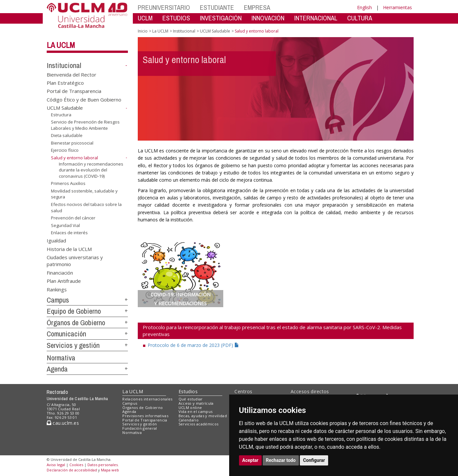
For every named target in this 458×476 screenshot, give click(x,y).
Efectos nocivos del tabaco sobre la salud (86, 207)
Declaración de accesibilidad (72, 470)
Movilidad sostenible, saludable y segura (84, 194)
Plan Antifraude (64, 281)
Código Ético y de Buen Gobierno (84, 99)
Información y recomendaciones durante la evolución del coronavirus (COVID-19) (91, 170)
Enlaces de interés (69, 233)
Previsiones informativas (145, 416)
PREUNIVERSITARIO (164, 7)
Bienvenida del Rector (72, 74)
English (364, 7)
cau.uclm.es (63, 423)
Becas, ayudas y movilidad (203, 416)
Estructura (61, 115)
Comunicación (66, 334)
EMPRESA (257, 7)
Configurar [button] (314, 460)
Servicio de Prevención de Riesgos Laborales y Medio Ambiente (85, 125)
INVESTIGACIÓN (221, 18)
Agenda (57, 369)
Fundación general (140, 428)
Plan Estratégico (65, 83)
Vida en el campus (196, 411)
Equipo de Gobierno (74, 311)
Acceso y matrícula (196, 403)
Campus (58, 300)
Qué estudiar (191, 399)
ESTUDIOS (176, 18)
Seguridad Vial (65, 225)
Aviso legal (56, 465)
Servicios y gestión (73, 345)
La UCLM (61, 45)
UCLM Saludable (65, 108)
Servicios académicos (199, 424)
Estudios (188, 391)
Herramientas (398, 7)
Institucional (64, 65)
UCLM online (190, 408)
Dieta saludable (67, 135)
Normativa (61, 358)
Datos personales (103, 465)
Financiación (60, 272)
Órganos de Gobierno (76, 323)
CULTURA (360, 18)
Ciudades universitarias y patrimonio (75, 261)
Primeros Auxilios (68, 183)
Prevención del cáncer (73, 218)
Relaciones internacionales (147, 399)
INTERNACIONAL (316, 18)
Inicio (143, 31)
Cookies (76, 465)
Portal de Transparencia (74, 91)
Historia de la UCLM (69, 249)
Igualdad (56, 240)
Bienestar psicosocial (72, 143)
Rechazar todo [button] (281, 460)
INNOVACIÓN (268, 18)
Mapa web (110, 470)
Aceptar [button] (251, 460)
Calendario (189, 420)
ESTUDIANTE (217, 7)
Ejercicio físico (65, 150)
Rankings (57, 289)
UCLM (145, 18)
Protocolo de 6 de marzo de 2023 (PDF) (193, 345)
